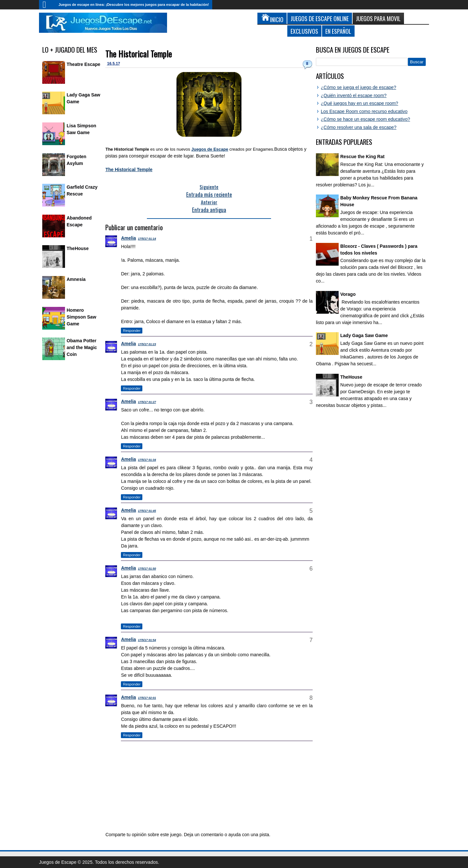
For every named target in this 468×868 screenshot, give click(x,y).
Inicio (47, 5)
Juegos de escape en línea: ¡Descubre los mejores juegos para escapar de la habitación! (134, 5)
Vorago (348, 294)
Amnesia (76, 279)
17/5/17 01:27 (147, 402)
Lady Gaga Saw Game (364, 335)
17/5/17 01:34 (147, 460)
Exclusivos (304, 31)
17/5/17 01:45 (147, 511)
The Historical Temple (139, 54)
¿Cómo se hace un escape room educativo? (365, 119)
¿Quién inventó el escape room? (354, 95)
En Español (338, 31)
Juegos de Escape (210, 149)
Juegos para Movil (378, 18)
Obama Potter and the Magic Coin (82, 347)
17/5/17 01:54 (147, 640)
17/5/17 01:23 (147, 344)
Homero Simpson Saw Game (81, 317)
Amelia (128, 238)
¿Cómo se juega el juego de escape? (358, 87)
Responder (132, 331)
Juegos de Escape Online (320, 18)
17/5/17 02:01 (147, 698)
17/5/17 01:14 (147, 239)
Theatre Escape (84, 64)
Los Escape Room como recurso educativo (364, 111)
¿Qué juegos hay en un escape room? (359, 103)
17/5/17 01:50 (147, 569)
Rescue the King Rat (362, 157)
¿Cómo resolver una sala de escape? (359, 127)
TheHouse (78, 248)
